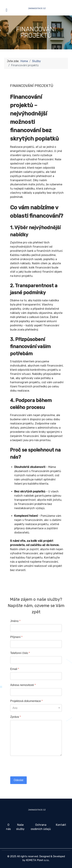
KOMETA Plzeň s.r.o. (38, 860)
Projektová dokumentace (26, 701)
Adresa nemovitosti (23, 685)
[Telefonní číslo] (36, 660)
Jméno (15, 621)
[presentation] (37, 766)
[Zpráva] (36, 738)
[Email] (36, 676)
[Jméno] (36, 628)
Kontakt (61, 825)
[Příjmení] (36, 644)
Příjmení (16, 637)
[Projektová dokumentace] (36, 708)
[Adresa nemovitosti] (36, 692)
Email (15, 669)
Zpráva (15, 717)
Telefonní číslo (20, 653)
